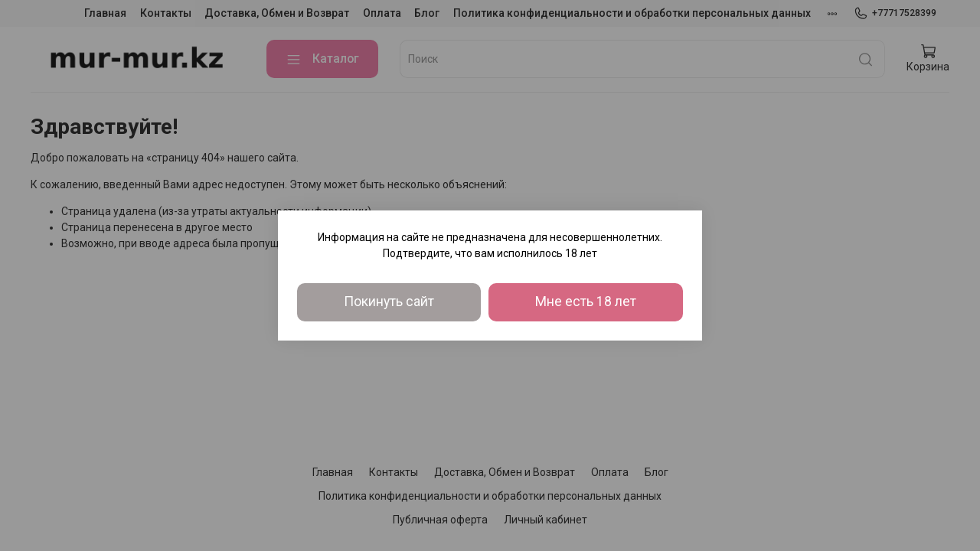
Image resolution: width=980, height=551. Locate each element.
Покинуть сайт (389, 302)
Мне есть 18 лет (586, 302)
